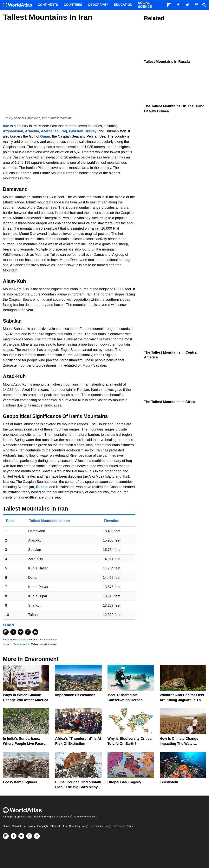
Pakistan (76, 131)
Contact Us (18, 826)
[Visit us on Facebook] (14, 836)
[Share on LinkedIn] (35, 632)
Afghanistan (13, 131)
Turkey (91, 131)
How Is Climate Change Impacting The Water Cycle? (179, 743)
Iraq (64, 131)
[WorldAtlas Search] (204, 5)
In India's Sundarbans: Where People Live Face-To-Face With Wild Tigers (26, 743)
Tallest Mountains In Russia (167, 62)
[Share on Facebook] (13, 632)
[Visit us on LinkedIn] (37, 836)
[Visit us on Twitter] (21, 836)
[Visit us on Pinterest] (29, 836)
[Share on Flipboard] (6, 632)
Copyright (43, 826)
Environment (51, 640)
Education (123, 5)
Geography (98, 5)
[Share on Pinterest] (28, 632)
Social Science (145, 5)
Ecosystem (169, 782)
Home (6, 826)
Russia (42, 487)
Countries (73, 5)
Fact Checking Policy (75, 826)
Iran (6, 126)
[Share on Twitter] (21, 632)
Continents (48, 5)
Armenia (32, 131)
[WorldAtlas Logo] (19, 5)
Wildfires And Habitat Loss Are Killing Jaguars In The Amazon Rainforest (182, 700)
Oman (45, 136)
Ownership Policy (123, 826)
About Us (56, 826)
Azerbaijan (50, 131)
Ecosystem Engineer (20, 782)
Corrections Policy (100, 826)
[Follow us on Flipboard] (6, 836)
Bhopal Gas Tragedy (124, 782)
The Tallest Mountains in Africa (170, 402)
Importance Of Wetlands (75, 695)
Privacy (31, 826)
